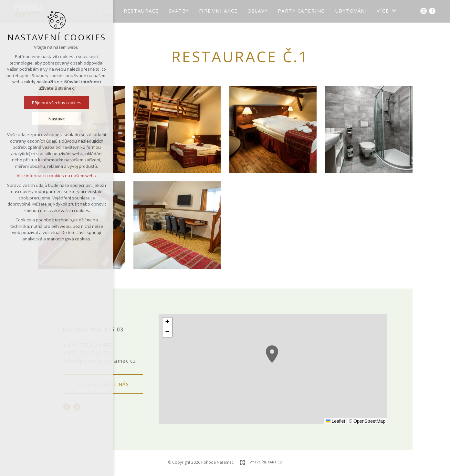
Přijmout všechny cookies (57, 103)
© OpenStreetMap (367, 421)
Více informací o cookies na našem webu (57, 176)
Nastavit (57, 119)
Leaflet (336, 421)
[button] (272, 354)
